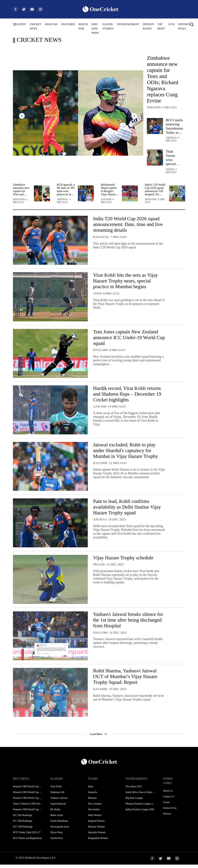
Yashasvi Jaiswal (59, 801)
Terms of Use (170, 811)
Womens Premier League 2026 (140, 807)
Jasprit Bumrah (58, 807)
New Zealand (95, 807)
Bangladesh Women (98, 842)
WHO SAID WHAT (95, 29)
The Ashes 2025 (134, 790)
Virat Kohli (56, 790)
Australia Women (97, 836)
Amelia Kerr (57, 842)
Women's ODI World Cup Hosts (28, 813)
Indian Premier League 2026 (140, 813)
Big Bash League (134, 801)
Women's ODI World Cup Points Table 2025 (28, 801)
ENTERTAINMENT (128, 24)
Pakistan (92, 801)
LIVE (171, 24)
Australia (93, 796)
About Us (168, 794)
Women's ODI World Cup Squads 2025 (28, 796)
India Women (95, 819)
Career (166, 806)
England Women (96, 824)
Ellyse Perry (57, 836)
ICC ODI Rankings (23, 824)
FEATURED (68, 24)
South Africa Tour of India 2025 (140, 796)
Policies (167, 817)
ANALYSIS (51, 24)
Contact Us (169, 800)
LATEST (21, 24)
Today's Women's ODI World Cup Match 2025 (28, 807)
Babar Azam (57, 819)
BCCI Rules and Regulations (27, 842)
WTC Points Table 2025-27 (27, 836)
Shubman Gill (57, 796)
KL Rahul (55, 813)
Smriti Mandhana (59, 824)
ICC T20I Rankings (23, 830)
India (91, 790)
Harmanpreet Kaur (60, 830)
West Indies (94, 813)
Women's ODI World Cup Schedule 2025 (28, 790)
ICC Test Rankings (22, 819)
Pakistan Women (96, 830)
